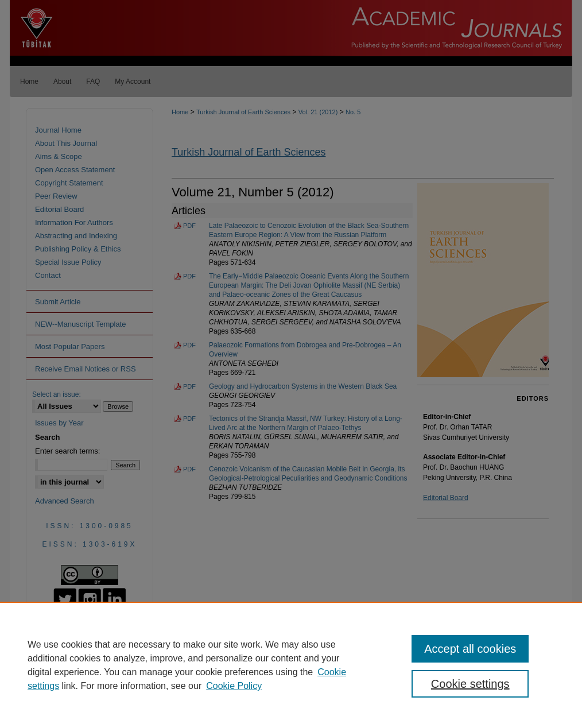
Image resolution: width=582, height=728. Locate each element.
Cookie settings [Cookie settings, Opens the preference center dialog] (470, 684)
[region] (291, 665)
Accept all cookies (470, 649)
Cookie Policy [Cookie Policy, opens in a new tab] (234, 686)
